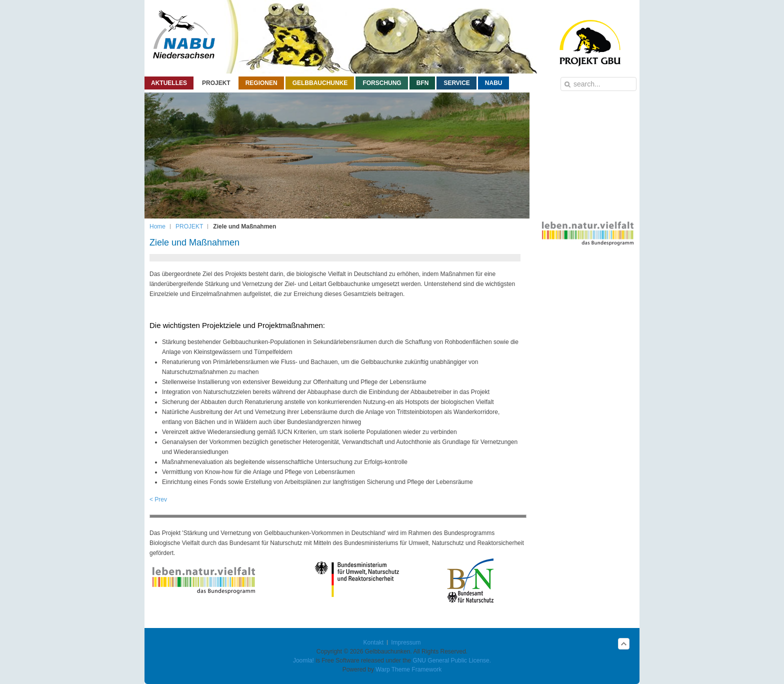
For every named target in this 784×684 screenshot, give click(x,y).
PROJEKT (189, 226)
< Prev (158, 499)
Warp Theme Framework (408, 669)
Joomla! (303, 660)
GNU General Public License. (452, 660)
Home (157, 226)
